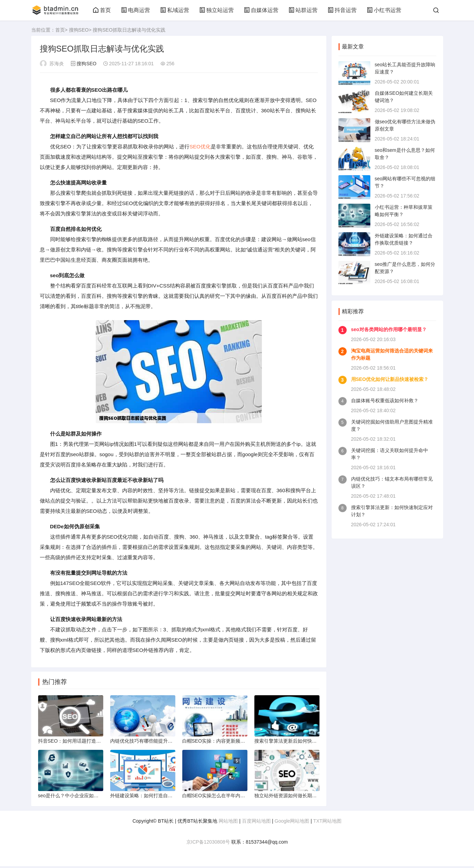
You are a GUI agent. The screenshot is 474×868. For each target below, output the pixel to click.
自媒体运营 (261, 10)
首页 (102, 10)
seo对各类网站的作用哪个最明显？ (389, 329)
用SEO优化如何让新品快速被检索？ (390, 379)
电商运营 (136, 10)
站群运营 (303, 10)
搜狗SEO (79, 30)
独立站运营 (217, 10)
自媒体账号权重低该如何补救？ (385, 401)
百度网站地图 (256, 823)
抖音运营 (342, 10)
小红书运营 (384, 10)
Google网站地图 (292, 823)
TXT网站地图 (327, 823)
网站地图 (228, 823)
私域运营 (175, 10)
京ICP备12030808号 (208, 844)
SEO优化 (200, 146)
